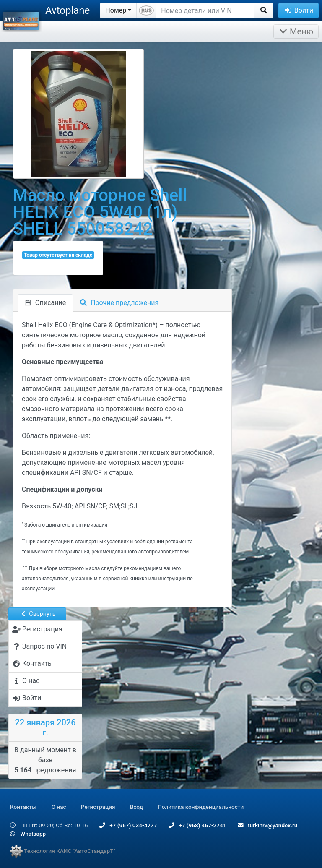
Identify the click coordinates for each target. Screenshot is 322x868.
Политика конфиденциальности (201, 807)
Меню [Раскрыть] (296, 31)
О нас (59, 807)
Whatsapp (28, 834)
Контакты (23, 807)
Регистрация (98, 807)
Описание (45, 303)
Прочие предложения (119, 303)
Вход (136, 807)
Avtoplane (68, 10)
